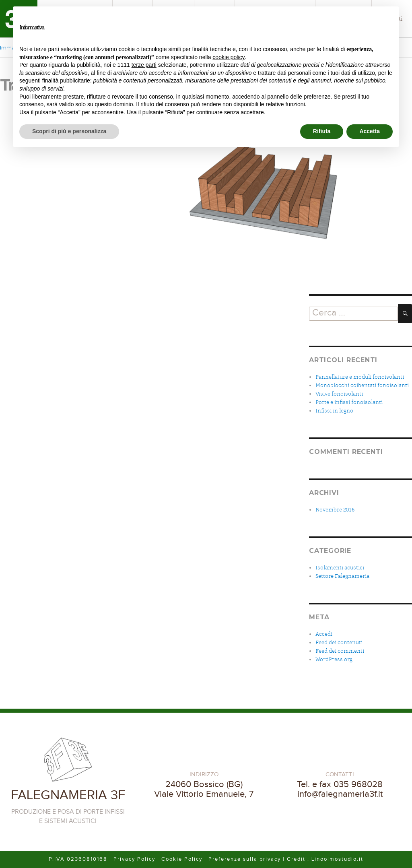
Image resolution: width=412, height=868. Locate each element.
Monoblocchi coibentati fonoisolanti (362, 385)
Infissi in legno (334, 411)
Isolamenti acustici (340, 568)
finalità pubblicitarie (66, 80)
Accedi (324, 634)
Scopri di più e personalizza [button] (69, 131)
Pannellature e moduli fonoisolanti (360, 377)
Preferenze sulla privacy (245, 859)
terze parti (144, 65)
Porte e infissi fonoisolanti (349, 402)
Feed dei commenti (340, 651)
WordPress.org (334, 659)
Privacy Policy (134, 859)
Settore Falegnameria (342, 576)
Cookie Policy (182, 859)
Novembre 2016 (335, 510)
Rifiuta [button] (322, 131)
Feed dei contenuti (339, 642)
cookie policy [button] (229, 57)
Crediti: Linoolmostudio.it (325, 859)
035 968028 (358, 784)
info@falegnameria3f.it (340, 794)
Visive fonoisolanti (339, 394)
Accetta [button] (370, 131)
